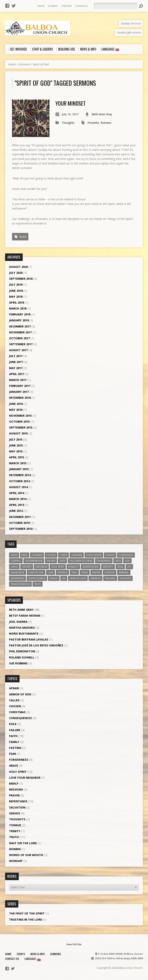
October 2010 (19, 523)
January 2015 (19, 469)
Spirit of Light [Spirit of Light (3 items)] (78, 578)
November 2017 (20, 332)
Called (14, 700)
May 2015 (16, 451)
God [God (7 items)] (127, 561)
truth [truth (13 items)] (38, 584)
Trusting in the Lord (26, 920)
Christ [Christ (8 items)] (63, 555)
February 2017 (20, 386)
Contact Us (81, 6)
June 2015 (16, 445)
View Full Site (74, 944)
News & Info (38, 954)
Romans (106, 123)
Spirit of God (41, 64)
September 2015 (21, 427)
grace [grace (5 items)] (14, 567)
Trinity (15, 831)
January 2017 (19, 392)
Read (20, 237)
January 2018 (19, 320)
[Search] (115, 6)
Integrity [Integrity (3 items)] (108, 567)
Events (21, 954)
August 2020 (18, 267)
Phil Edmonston (22, 651)
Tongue (15, 825)
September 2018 (21, 279)
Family (14, 742)
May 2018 (16, 297)
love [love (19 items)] (51, 572)
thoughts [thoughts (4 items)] (125, 578)
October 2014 (19, 481)
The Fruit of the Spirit (27, 913)
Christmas (17, 712)
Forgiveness (19, 760)
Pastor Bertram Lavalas (29, 639)
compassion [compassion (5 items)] (126, 555)
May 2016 (16, 410)
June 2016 (16, 404)
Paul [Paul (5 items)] (74, 572)
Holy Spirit (18, 772)
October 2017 (19, 338)
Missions (16, 789)
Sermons (24, 64)
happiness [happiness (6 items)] (41, 567)
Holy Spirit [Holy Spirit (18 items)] (58, 567)
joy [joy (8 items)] (129, 567)
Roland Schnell (22, 657)
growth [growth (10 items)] (27, 567)
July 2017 (16, 356)
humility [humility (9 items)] (73, 567)
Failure (15, 730)
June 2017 (16, 362)
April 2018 (17, 302)
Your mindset (70, 103)
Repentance (18, 801)
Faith (13, 736)
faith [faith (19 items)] (62, 561)
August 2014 (18, 487)
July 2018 (16, 285)
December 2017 (20, 326)
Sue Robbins (18, 663)
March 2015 (18, 463)
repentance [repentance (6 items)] (17, 578)
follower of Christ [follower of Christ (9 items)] (81, 561)
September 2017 (21, 344)
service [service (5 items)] (54, 578)
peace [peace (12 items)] (85, 572)
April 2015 (17, 457)
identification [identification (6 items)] (91, 567)
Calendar (66, 6)
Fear (13, 754)
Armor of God (20, 694)
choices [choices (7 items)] (51, 555)
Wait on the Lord (23, 843)
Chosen (15, 706)
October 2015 (19, 422)
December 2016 (20, 398)
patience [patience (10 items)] (62, 572)
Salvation (17, 807)
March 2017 (18, 380)
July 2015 (16, 439)
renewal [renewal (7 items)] (124, 572)
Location (53, 6)
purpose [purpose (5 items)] (110, 572)
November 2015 (20, 416)
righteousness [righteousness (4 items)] (37, 578)
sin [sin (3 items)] (64, 578)
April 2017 (17, 374)
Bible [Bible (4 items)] (25, 555)
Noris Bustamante (24, 633)
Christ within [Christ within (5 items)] (94, 555)
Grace (14, 766)
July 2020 (16, 273)
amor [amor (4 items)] (14, 555)
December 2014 (20, 475)
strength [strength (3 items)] (95, 578)
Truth (14, 837)
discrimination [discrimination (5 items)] (34, 561)
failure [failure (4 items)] (51, 561)
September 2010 (21, 529)
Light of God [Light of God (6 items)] (36, 572)
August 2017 (18, 350)
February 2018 (20, 314)
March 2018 (18, 308)
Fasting (15, 748)
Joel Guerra (18, 622)
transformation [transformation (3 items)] (20, 584)
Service (15, 813)
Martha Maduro (22, 628)
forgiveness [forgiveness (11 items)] (104, 561)
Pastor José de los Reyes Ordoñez (36, 645)
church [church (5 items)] (110, 555)
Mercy (14, 784)
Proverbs (93, 123)
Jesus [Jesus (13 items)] (120, 567)
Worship (16, 861)
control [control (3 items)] (16, 561)
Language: (33, 959)
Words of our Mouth (26, 855)
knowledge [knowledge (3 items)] (18, 572)
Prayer (14, 795)
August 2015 (18, 433)
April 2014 (17, 493)
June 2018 (16, 291)
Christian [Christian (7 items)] (77, 555)
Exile (13, 724)
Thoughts (68, 123)
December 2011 (20, 517)
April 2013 (17, 505)
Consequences (20, 718)
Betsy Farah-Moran (25, 616)
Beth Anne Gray (102, 114)
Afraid (14, 688)
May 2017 (16, 368)
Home (41, 6)
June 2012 (16, 511)
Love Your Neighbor (25, 778)
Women (15, 849)
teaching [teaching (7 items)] (110, 578)
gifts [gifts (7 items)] (118, 561)
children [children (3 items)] (37, 555)
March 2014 (18, 499)
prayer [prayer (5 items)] (96, 572)
